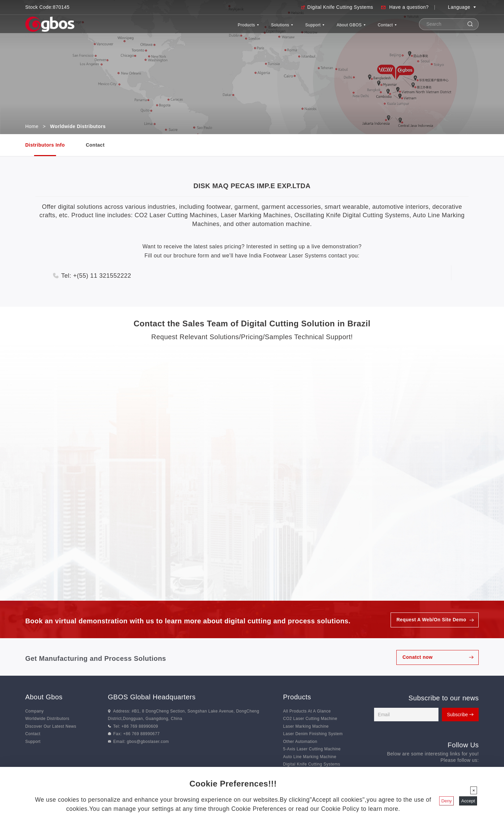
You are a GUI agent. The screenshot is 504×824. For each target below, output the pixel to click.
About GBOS (335, 28)
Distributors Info (45, 145)
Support (287, 28)
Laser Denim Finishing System (313, 734)
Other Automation (300, 742)
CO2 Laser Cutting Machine (310, 719)
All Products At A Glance (307, 711)
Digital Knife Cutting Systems (340, 7)
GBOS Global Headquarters (152, 697)
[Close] (474, 790)
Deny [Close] (446, 801)
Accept (468, 801)
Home (32, 126)
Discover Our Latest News (51, 726)
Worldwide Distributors (47, 719)
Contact (382, 28)
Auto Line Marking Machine (310, 757)
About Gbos (44, 697)
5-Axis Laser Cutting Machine (312, 749)
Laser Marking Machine (306, 726)
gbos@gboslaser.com (148, 742)
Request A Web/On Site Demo (431, 620)
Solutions (243, 28)
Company (35, 711)
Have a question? (409, 7)
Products (199, 28)
